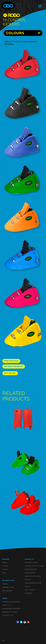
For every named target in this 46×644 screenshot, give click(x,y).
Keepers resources (11, 602)
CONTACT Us (8, 615)
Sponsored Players (11, 609)
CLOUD (5, 566)
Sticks (28, 580)
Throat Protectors (34, 566)
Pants (27, 586)
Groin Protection (33, 583)
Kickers (28, 593)
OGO (4, 573)
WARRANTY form (10, 612)
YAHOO (5, 569)
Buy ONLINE (7, 591)
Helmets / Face (31, 563)
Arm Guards (30, 573)
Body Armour (31, 569)
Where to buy (8, 587)
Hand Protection (33, 576)
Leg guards (30, 590)
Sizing (5, 584)
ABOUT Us (7, 605)
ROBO (5, 563)
